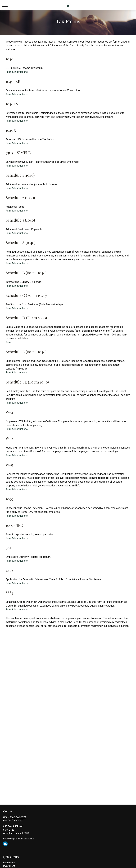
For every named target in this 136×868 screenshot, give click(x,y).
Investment (9, 866)
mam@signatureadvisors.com (19, 839)
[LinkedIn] (5, 844)
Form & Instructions (17, 72)
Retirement (9, 863)
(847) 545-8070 (18, 817)
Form (9, 342)
